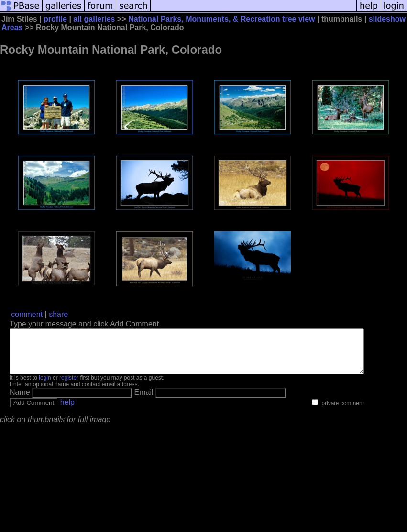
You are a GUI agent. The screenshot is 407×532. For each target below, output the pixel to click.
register (69, 386)
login (45, 386)
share (58, 314)
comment (27, 314)
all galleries (94, 19)
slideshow (387, 19)
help (67, 411)
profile (55, 19)
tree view (298, 19)
